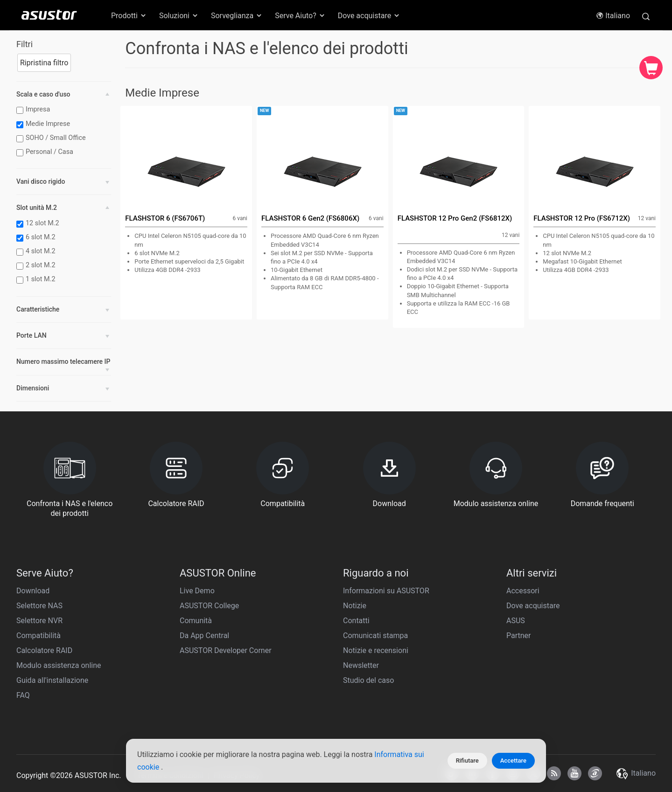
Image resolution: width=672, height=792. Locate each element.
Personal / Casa (46, 152)
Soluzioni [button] (179, 16)
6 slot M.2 (37, 237)
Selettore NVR (39, 621)
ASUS (516, 621)
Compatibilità (38, 636)
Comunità (196, 621)
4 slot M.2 (37, 251)
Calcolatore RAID (44, 650)
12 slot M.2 (39, 223)
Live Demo (197, 591)
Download (33, 591)
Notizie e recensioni (376, 650)
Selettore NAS (39, 606)
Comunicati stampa (375, 636)
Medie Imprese (44, 124)
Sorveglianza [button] (237, 16)
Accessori (523, 591)
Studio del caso (368, 680)
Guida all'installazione (52, 680)
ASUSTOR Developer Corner (226, 650)
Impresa (34, 110)
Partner (519, 636)
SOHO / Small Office (52, 138)
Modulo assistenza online (59, 665)
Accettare (513, 761)
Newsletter (361, 665)
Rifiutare (467, 761)
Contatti (356, 621)
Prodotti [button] (129, 16)
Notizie (355, 606)
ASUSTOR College (209, 606)
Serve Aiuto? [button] (300, 16)
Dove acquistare (533, 606)
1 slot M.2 (37, 279)
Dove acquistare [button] (369, 16)
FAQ (23, 695)
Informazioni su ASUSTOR (386, 591)
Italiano (613, 16)
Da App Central (204, 636)
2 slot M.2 (37, 265)
